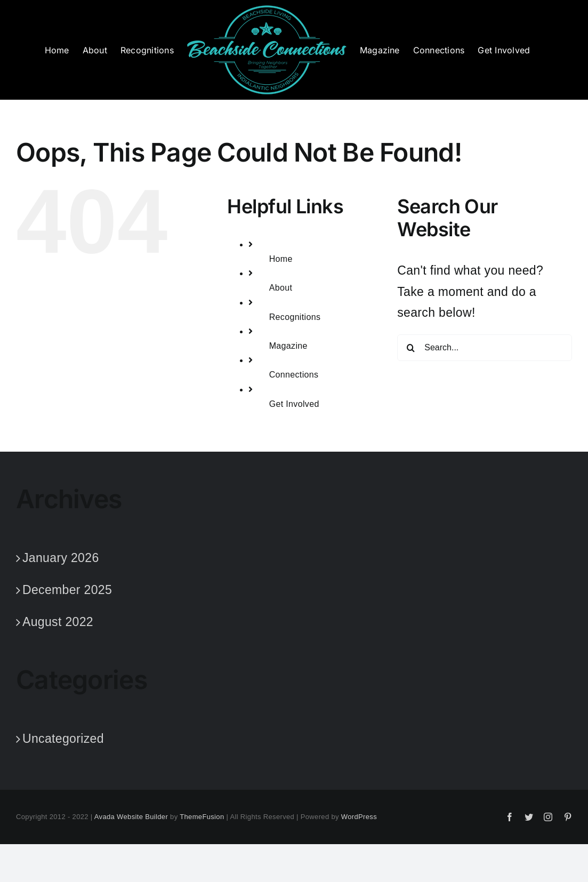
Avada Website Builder (131, 817)
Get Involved (294, 404)
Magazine (288, 346)
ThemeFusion (202, 817)
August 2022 (58, 622)
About (281, 288)
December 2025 (67, 590)
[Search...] (485, 348)
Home (281, 259)
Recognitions (295, 317)
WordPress (359, 817)
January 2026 (61, 558)
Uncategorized (63, 739)
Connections (294, 375)
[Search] (410, 348)
